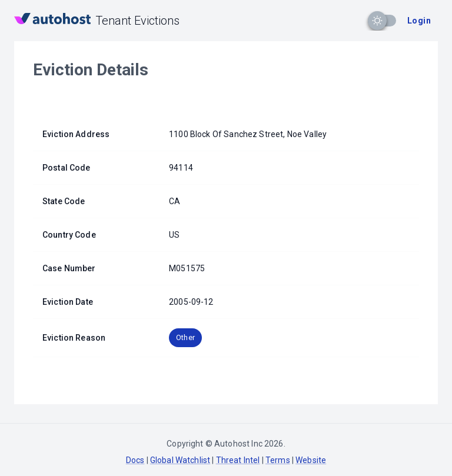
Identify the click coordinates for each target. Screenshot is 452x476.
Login (419, 21)
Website (311, 460)
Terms (278, 460)
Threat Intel (238, 460)
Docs (135, 460)
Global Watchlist (180, 460)
